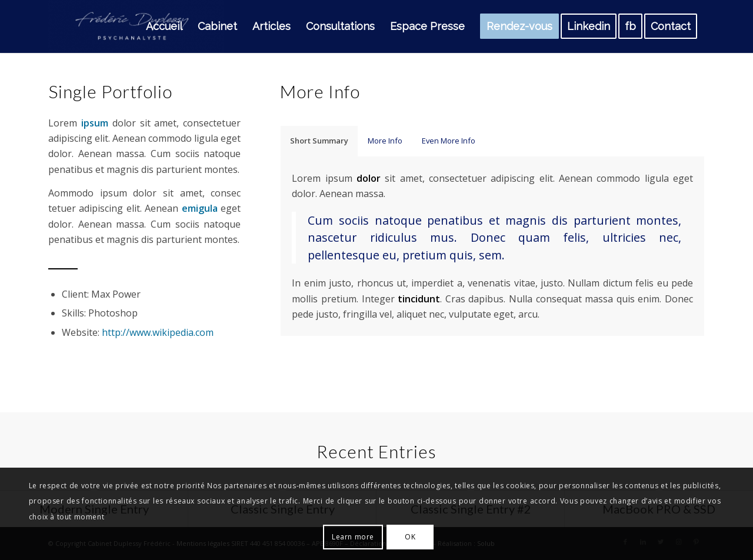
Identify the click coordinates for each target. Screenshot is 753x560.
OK (410, 537)
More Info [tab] (385, 141)
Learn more (353, 537)
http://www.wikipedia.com (158, 332)
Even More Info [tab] (449, 141)
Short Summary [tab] (319, 141)
